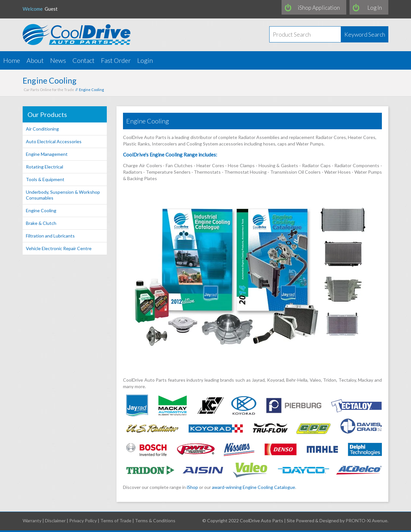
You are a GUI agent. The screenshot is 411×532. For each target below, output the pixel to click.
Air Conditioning (42, 129)
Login (145, 60)
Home (12, 60)
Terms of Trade (116, 520)
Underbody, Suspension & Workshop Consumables (63, 195)
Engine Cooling (41, 210)
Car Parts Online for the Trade (49, 90)
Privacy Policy (83, 520)
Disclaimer (55, 520)
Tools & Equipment (45, 179)
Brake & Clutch (41, 223)
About (35, 60)
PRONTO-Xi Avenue (367, 520)
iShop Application (319, 8)
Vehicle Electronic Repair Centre (59, 248)
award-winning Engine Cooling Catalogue (254, 487)
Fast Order (116, 60)
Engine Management (47, 154)
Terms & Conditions (155, 520)
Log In (375, 8)
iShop (192, 487)
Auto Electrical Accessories (54, 141)
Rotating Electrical (44, 167)
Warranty (32, 520)
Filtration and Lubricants (50, 236)
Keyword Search (365, 34)
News (58, 60)
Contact (83, 60)
